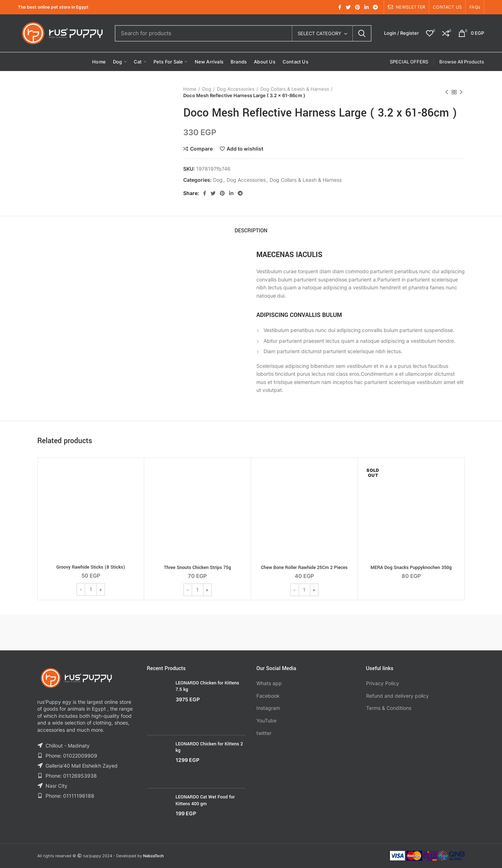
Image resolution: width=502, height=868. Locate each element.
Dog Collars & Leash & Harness (295, 89)
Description (251, 231)
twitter (264, 733)
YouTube (266, 720)
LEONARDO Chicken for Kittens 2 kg (209, 747)
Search (362, 33)
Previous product (447, 92)
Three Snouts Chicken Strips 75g (197, 568)
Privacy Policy (383, 683)
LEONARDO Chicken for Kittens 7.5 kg (207, 686)
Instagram (268, 708)
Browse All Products (462, 62)
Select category (319, 33)
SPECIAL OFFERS (409, 62)
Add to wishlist (245, 149)
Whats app (269, 683)
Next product (461, 92)
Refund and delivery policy (397, 696)
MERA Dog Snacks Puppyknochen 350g (411, 568)
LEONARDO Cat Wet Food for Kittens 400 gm (205, 800)
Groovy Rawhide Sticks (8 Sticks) (91, 567)
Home (190, 89)
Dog (207, 89)
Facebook (268, 696)
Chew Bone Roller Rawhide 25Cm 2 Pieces (304, 568)
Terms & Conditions (389, 708)
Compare (201, 149)
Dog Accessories (236, 89)
